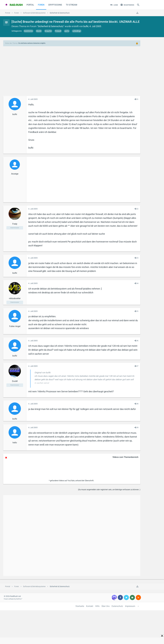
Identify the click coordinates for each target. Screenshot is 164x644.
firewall (58, 31)
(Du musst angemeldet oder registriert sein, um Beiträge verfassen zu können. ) (109, 490)
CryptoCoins (55, 5)
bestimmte (28, 31)
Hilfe (97, 606)
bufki (86, 26)
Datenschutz (117, 606)
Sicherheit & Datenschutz (51, 26)
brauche (48, 31)
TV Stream (71, 5)
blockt (39, 31)
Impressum (130, 606)
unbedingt (77, 31)
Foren (41, 5)
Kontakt (90, 606)
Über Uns (106, 606)
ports (67, 31)
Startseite (80, 606)
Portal (30, 5)
